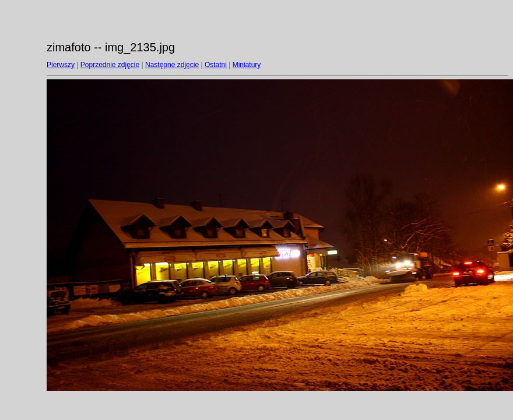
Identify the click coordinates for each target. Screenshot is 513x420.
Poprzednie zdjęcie (110, 65)
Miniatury (247, 65)
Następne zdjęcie (172, 65)
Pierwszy (61, 65)
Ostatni (216, 65)
